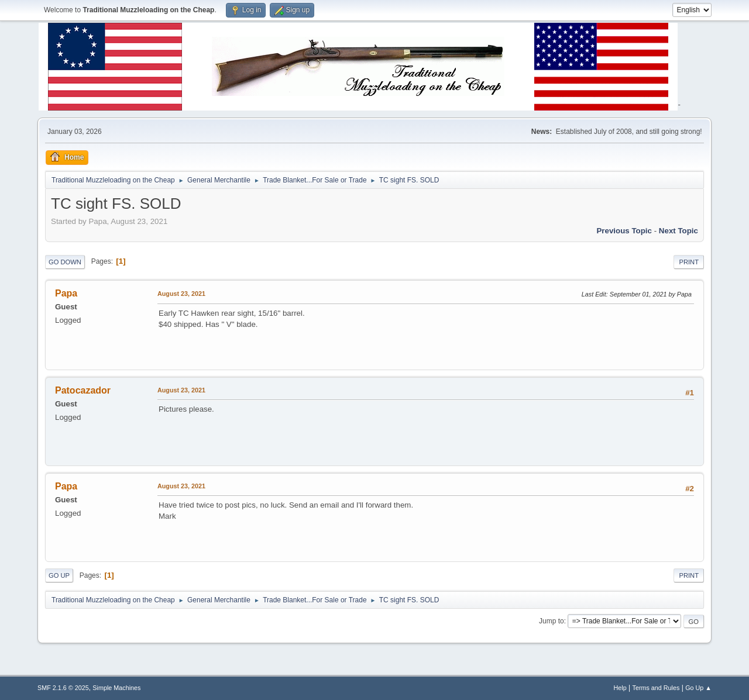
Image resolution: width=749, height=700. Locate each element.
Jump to (552, 621)
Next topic (678, 231)
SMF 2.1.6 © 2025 (63, 688)
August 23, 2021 (181, 294)
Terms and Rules (656, 688)
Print (689, 262)
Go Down (65, 262)
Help (620, 688)
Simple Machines (116, 688)
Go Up (59, 575)
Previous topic (624, 231)
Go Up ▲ (698, 688)
